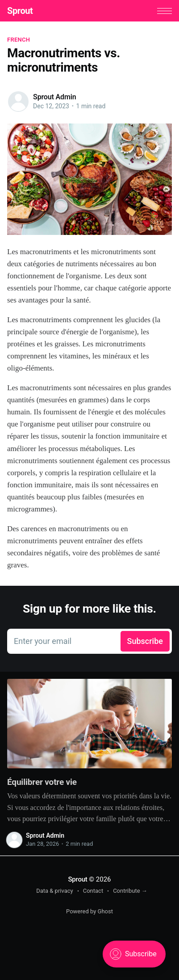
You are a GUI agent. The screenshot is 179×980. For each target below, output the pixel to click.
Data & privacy (55, 891)
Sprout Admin (54, 97)
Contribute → (130, 891)
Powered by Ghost (89, 911)
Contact (93, 891)
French (19, 40)
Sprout (20, 11)
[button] (164, 11)
